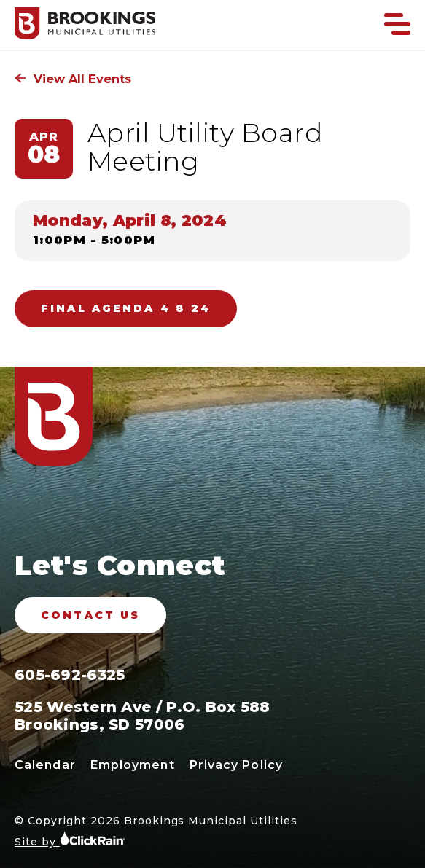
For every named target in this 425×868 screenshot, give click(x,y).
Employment (133, 765)
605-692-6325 (70, 675)
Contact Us (90, 615)
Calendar (45, 765)
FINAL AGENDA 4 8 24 (126, 308)
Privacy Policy (236, 765)
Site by (70, 839)
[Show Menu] (397, 24)
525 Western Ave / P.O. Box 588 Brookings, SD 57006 (143, 716)
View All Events (73, 79)
